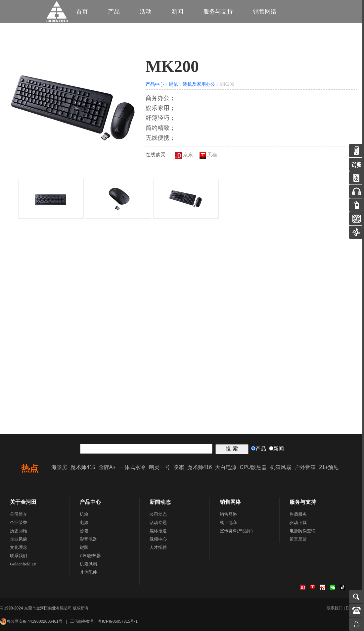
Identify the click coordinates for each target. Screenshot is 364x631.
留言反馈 (298, 539)
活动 (146, 12)
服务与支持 (218, 12)
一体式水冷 (132, 467)
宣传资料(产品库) (236, 531)
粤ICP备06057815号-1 (118, 621)
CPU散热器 (253, 467)
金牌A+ (107, 467)
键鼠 (173, 84)
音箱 (84, 531)
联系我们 (19, 556)
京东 (184, 155)
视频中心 (158, 539)
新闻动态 (160, 502)
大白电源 (226, 467)
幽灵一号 (159, 467)
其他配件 (88, 572)
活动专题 (158, 523)
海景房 (59, 467)
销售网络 (265, 12)
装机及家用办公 (199, 84)
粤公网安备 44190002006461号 (31, 621)
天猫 (208, 155)
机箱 (84, 514)
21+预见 (329, 467)
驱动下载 (298, 523)
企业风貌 (19, 539)
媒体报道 (158, 531)
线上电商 (228, 523)
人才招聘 (158, 547)
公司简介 (19, 514)
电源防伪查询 (302, 531)
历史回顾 (19, 531)
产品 (114, 12)
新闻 (177, 12)
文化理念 (19, 547)
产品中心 (155, 84)
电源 (84, 523)
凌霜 (179, 467)
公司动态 (158, 514)
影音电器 (88, 539)
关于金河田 (23, 502)
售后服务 (298, 514)
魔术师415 (83, 467)
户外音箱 (305, 467)
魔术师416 (200, 467)
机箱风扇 (281, 467)
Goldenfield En (23, 564)
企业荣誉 (19, 523)
